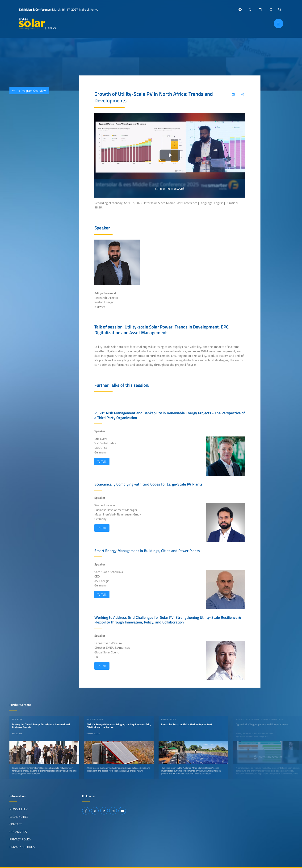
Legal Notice (19, 817)
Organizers (18, 832)
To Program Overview (28, 91)
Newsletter (19, 809)
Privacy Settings (22, 847)
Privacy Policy (20, 839)
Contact (16, 824)
